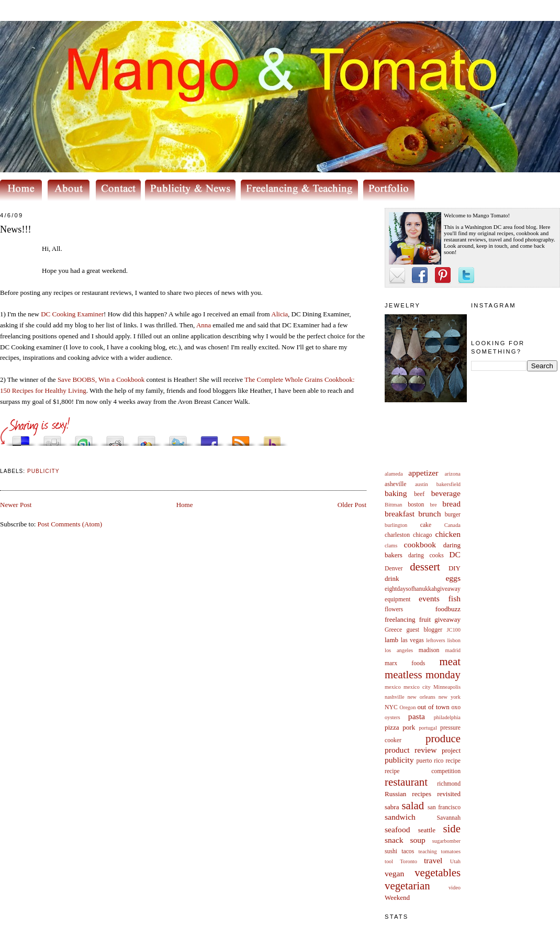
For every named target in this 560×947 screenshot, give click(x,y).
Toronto (408, 861)
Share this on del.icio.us (21, 438)
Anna (204, 325)
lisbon (454, 640)
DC (455, 554)
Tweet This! (178, 438)
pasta (417, 716)
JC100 (453, 630)
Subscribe (241, 438)
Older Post (352, 505)
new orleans (421, 697)
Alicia (279, 314)
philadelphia (447, 717)
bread (451, 504)
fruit (425, 619)
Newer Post (16, 505)
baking (396, 493)
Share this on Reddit (115, 438)
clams (391, 546)
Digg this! (52, 438)
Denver (394, 569)
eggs (453, 578)
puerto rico (430, 761)
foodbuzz (448, 609)
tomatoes (451, 851)
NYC (391, 707)
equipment (397, 599)
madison (429, 650)
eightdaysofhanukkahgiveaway (423, 589)
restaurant (406, 782)
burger (453, 515)
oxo (456, 707)
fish (455, 598)
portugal (428, 728)
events (429, 598)
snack (394, 840)
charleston (397, 535)
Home (185, 505)
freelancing (400, 619)
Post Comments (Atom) (70, 524)
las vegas (412, 640)
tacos (408, 851)
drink (392, 579)
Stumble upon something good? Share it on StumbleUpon (84, 438)
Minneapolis (447, 687)
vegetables (438, 872)
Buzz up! (272, 438)
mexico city (417, 687)
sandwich (400, 817)
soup (417, 840)
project (451, 750)
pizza (392, 727)
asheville (396, 484)
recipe (453, 761)
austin (422, 484)
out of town (434, 707)
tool (389, 861)
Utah (455, 861)
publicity (399, 760)
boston (416, 505)
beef (419, 494)
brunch (429, 514)
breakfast (400, 514)
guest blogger (424, 630)
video (455, 888)
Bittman (393, 505)
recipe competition (423, 771)
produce (443, 738)
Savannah (449, 818)
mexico (393, 687)
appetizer (423, 473)
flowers (394, 609)
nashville (395, 697)
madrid (453, 650)
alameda (394, 474)
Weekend (397, 898)
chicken (448, 534)
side (452, 828)
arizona (452, 474)
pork (409, 727)
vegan (394, 873)
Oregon (407, 707)
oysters (392, 717)
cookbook (420, 544)
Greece (393, 630)
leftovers (435, 640)
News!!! (16, 229)
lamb (391, 640)
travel (433, 860)
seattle (427, 830)
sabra (392, 807)
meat (450, 661)
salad (413, 805)
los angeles (399, 650)
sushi (391, 851)
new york (450, 697)
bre (433, 505)
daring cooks (426, 555)
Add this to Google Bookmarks (147, 438)
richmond (449, 784)
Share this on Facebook (209, 438)
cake (426, 525)
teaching (427, 851)
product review (411, 750)
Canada (452, 525)
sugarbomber (446, 841)
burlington (396, 525)
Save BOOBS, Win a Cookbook (101, 379)
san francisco (444, 807)
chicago (422, 535)
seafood (397, 829)
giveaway (447, 619)
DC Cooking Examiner (72, 314)
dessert (425, 566)
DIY (455, 568)
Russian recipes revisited (423, 794)
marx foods (405, 663)
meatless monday (423, 674)
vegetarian (407, 885)
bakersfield (449, 484)
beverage (446, 493)
